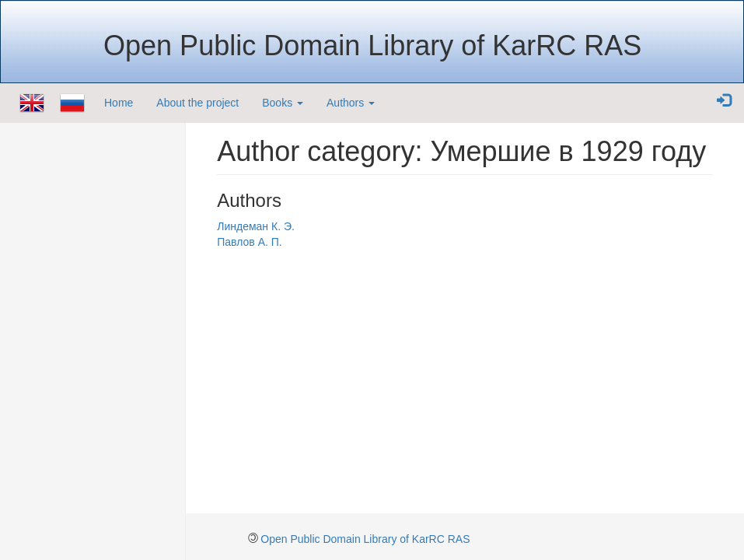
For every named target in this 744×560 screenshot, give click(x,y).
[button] (724, 101)
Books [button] (283, 103)
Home (119, 103)
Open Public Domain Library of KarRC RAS (365, 539)
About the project (197, 103)
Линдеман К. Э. (256, 226)
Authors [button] (351, 103)
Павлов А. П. (249, 242)
